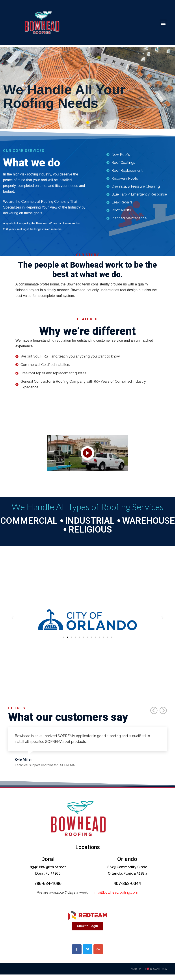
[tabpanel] (87, 88)
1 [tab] (88, 122)
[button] (163, 23)
